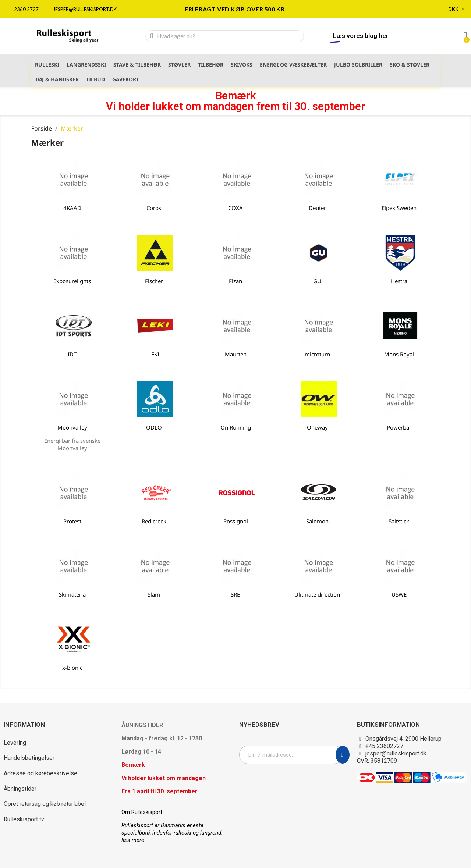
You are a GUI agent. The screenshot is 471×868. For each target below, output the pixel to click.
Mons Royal (399, 354)
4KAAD (72, 208)
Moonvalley (72, 427)
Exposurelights (72, 281)
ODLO (154, 427)
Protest (72, 521)
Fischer (154, 281)
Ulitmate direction (317, 594)
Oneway (317, 427)
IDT (72, 354)
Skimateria (72, 594)
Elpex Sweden (399, 208)
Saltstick (399, 521)
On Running (236, 427)
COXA (235, 208)
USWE (399, 594)
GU (317, 281)
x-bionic (72, 668)
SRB (236, 594)
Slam (154, 594)
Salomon (317, 521)
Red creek (154, 521)
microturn (317, 354)
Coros (154, 208)
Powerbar (399, 427)
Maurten (236, 354)
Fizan (235, 281)
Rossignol (236, 521)
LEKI (154, 354)
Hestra (399, 281)
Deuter (317, 208)
